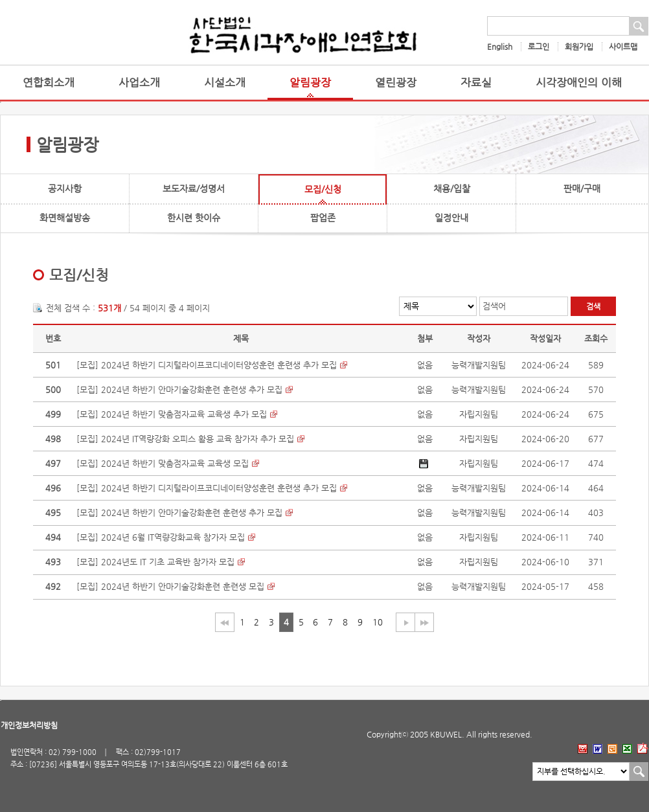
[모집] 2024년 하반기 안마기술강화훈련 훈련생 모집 (170, 586)
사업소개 (139, 83)
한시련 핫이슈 (194, 218)
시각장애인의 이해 (579, 83)
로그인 (539, 47)
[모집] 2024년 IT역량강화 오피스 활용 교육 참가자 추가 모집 (185, 439)
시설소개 (225, 83)
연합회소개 (49, 83)
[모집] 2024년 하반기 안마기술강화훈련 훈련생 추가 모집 (179, 389)
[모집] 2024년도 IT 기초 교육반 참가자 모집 (155, 562)
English (500, 47)
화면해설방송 (65, 218)
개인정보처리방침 (29, 725)
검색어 (494, 306)
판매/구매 (582, 188)
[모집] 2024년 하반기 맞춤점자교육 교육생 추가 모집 (172, 414)
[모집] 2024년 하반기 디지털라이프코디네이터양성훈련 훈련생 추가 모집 (207, 365)
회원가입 (579, 47)
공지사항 (65, 188)
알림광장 (310, 83)
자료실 (476, 83)
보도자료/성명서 (194, 188)
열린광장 (396, 83)
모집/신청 (323, 189)
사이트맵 (623, 47)
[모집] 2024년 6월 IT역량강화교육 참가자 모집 (161, 537)
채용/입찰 (452, 188)
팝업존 (323, 218)
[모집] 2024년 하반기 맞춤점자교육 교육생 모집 (163, 463)
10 (378, 622)
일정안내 (451, 218)
